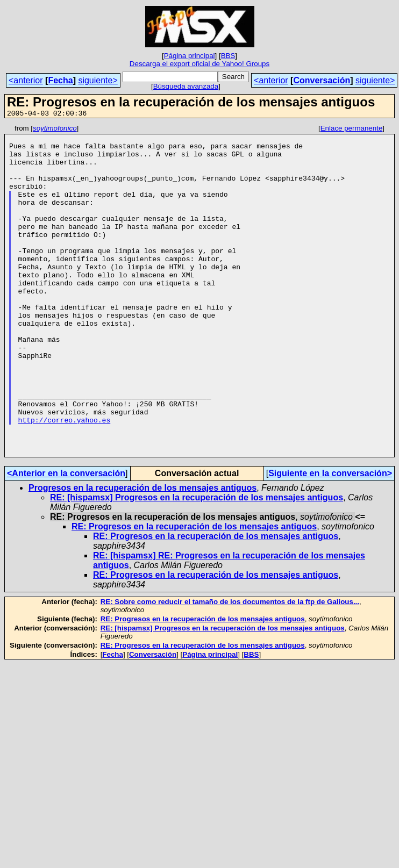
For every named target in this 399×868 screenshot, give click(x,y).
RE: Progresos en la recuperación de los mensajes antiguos (194, 593)
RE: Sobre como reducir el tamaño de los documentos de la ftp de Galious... (230, 668)
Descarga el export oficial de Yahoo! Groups (199, 64)
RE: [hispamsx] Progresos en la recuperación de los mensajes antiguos (197, 564)
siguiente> (98, 80)
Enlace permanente (352, 130)
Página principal (190, 56)
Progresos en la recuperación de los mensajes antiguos (142, 554)
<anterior (26, 80)
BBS (228, 56)
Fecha (60, 80)
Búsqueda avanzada (186, 86)
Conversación (322, 80)
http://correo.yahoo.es (65, 479)
